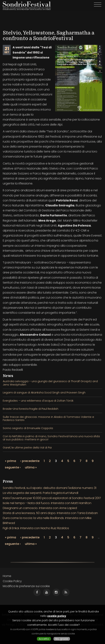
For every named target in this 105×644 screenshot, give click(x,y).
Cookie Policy (12, 581)
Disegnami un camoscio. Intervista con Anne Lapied (40, 508)
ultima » (31, 467)
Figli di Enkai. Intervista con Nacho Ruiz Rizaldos (36, 528)
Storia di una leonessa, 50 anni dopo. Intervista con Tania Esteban (50, 513)
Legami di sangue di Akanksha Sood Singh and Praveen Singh (44, 393)
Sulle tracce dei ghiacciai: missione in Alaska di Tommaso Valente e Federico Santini (48, 418)
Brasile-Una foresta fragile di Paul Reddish (31, 409)
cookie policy (57, 616)
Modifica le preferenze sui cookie (26, 586)
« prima (11, 461)
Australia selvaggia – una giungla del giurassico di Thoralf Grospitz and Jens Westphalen (50, 383)
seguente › (13, 467)
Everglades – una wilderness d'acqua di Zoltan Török (38, 401)
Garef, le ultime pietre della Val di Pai (27, 448)
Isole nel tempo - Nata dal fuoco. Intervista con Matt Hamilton (47, 503)
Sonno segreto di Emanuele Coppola (28, 428)
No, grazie (62, 639)
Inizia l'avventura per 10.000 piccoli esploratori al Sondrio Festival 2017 (52, 498)
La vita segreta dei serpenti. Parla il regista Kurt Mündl (41, 493)
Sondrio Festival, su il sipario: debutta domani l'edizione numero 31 (50, 488)
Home (7, 576)
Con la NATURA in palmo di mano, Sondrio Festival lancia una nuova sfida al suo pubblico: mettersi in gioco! (51, 438)
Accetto (44, 639)
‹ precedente (30, 461)
